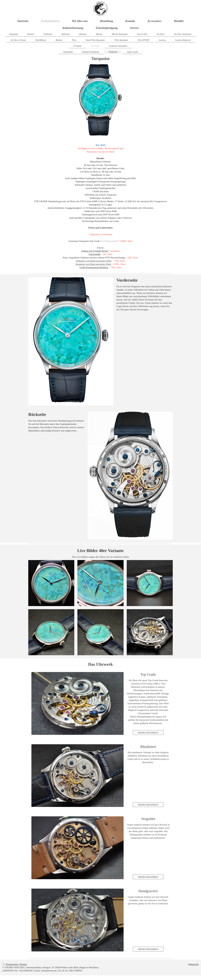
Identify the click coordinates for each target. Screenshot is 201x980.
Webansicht (193, 964)
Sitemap (23, 964)
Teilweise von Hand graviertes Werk (94, 261)
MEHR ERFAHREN (148, 733)
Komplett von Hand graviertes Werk (93, 264)
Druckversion (10, 964)
